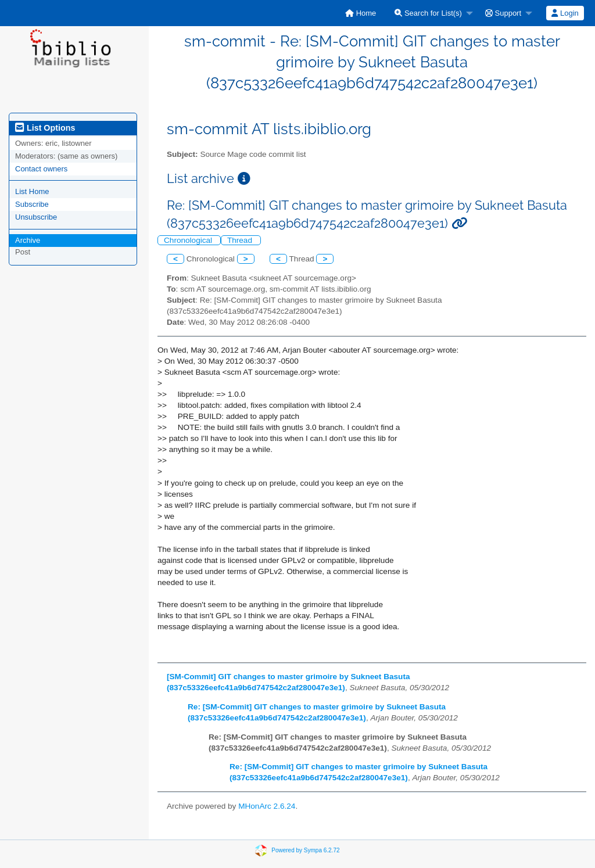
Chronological (189, 240)
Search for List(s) (428, 13)
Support (503, 13)
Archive (28, 240)
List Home (32, 191)
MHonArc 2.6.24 (267, 806)
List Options (45, 128)
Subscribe (32, 204)
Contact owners (41, 169)
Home (361, 13)
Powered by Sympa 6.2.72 (305, 850)
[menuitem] (361, 13)
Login (565, 13)
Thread (241, 240)
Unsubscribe (36, 217)
